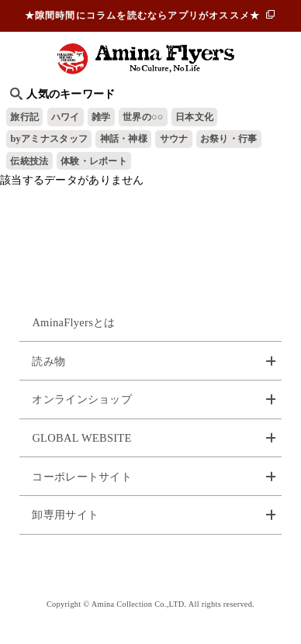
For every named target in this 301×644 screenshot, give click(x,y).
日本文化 (194, 117)
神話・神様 (124, 139)
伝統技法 (29, 161)
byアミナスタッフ (49, 139)
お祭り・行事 (229, 139)
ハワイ (66, 117)
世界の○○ (143, 117)
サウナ (174, 139)
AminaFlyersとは (73, 322)
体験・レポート (94, 161)
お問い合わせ (150, 567)
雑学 (101, 117)
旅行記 (24, 117)
